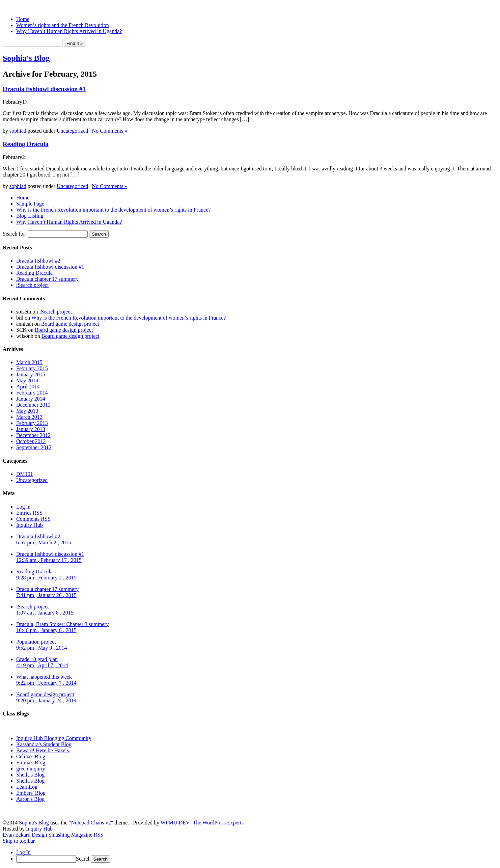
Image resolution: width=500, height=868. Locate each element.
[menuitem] (257, 859)
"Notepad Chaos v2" (91, 823)
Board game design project (70, 324)
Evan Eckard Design (25, 835)
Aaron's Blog (30, 799)
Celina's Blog (31, 756)
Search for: (15, 234)
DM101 (25, 474)
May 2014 (27, 381)
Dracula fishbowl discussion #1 (44, 89)
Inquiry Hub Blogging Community (54, 738)
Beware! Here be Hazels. (43, 750)
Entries (29, 513)
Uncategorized (72, 131)
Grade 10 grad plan (42, 662)
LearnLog (27, 787)
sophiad (18, 131)
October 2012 (31, 441)
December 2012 (33, 435)
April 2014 (28, 387)
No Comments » (109, 131)
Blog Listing (30, 216)
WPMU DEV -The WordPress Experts (202, 823)
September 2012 (34, 447)
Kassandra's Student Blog (44, 744)
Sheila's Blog (30, 775)
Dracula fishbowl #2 (38, 261)
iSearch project (32, 285)
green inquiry (31, 769)
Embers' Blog (31, 793)
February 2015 (32, 368)
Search (83, 859)
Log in (23, 507)
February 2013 (32, 423)
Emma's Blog (31, 763)
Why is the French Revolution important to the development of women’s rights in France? (113, 210)
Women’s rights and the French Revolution (63, 25)
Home (23, 19)
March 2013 (29, 417)
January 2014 (31, 399)
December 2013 (33, 405)
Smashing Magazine (71, 835)
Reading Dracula (26, 144)
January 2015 (31, 374)
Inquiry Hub (30, 525)
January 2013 (31, 429)
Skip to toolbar (19, 841)
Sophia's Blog (26, 58)
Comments (33, 519)
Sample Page (30, 204)
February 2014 (32, 393)
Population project (41, 645)
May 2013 (27, 411)
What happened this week (46, 680)
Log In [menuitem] (23, 852)
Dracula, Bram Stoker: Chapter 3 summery (63, 627)
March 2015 (29, 362)
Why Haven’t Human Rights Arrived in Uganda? (69, 31)
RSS (99, 835)
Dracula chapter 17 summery (47, 279)
